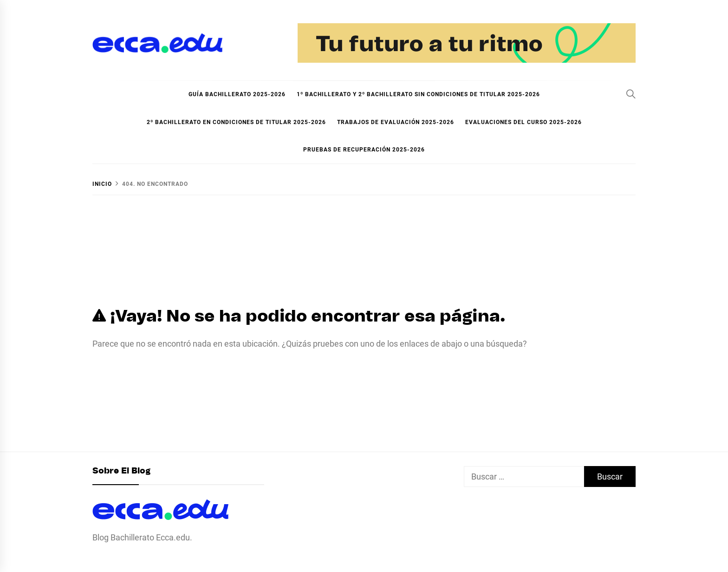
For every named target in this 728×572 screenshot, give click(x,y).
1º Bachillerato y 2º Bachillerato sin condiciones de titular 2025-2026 (418, 94)
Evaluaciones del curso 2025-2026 (523, 122)
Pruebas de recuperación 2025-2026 (364, 150)
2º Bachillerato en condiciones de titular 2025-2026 (236, 122)
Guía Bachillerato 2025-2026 (237, 94)
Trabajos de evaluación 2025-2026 (396, 122)
